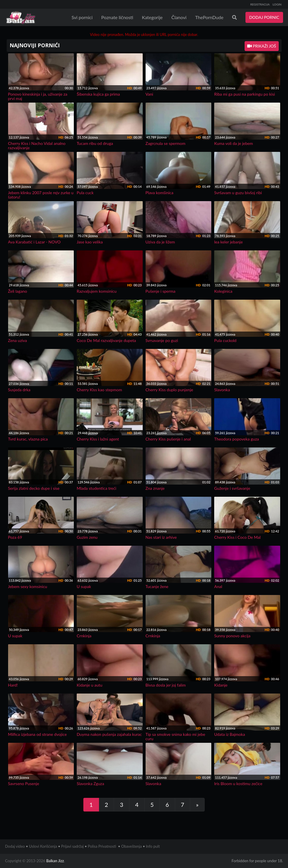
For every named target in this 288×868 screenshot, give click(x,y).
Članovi (179, 17)
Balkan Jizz (55, 861)
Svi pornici (82, 17)
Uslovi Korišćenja (43, 846)
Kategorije (152, 17)
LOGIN (277, 4)
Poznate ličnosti (117, 17)
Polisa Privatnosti (102, 846)
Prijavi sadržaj (72, 846)
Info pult (153, 846)
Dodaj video (15, 846)
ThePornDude (209, 17)
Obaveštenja (132, 846)
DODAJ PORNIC (264, 17)
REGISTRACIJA (260, 4)
